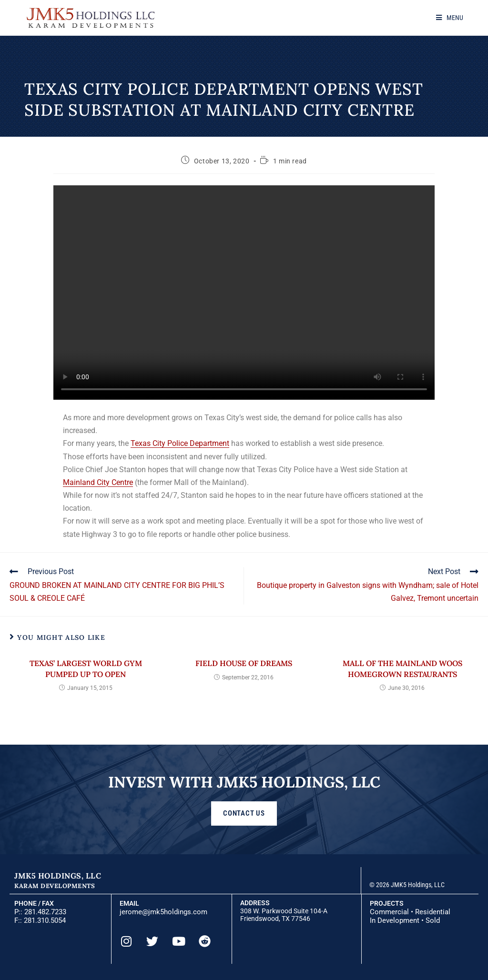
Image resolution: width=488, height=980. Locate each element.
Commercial (389, 912)
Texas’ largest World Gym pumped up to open (86, 668)
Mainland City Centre (98, 482)
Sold (433, 920)
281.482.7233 (45, 912)
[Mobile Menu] (450, 18)
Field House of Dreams (244, 663)
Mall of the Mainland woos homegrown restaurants (402, 668)
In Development (395, 920)
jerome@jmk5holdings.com (163, 912)
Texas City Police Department (180, 443)
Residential (433, 912)
